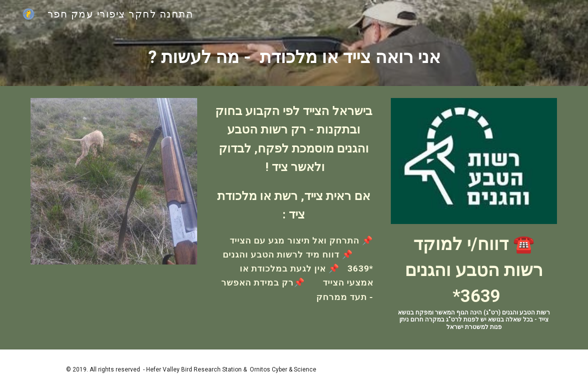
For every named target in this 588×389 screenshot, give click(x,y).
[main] (294, 57)
